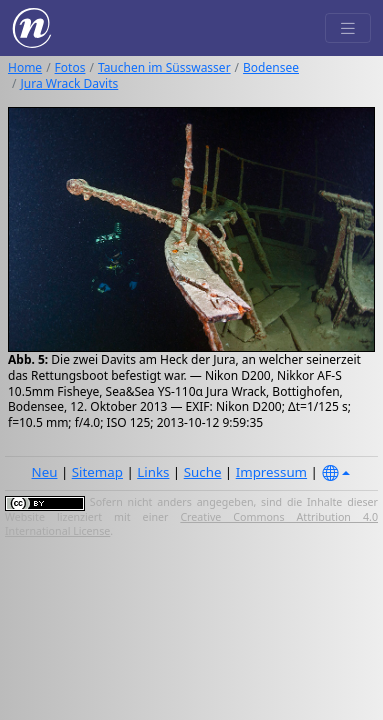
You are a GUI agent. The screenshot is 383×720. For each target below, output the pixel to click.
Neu (45, 472)
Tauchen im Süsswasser (164, 67)
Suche (203, 472)
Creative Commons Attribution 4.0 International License (191, 524)
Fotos (70, 67)
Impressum (271, 472)
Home (25, 67)
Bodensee (271, 67)
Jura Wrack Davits (69, 83)
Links (153, 472)
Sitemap (97, 472)
